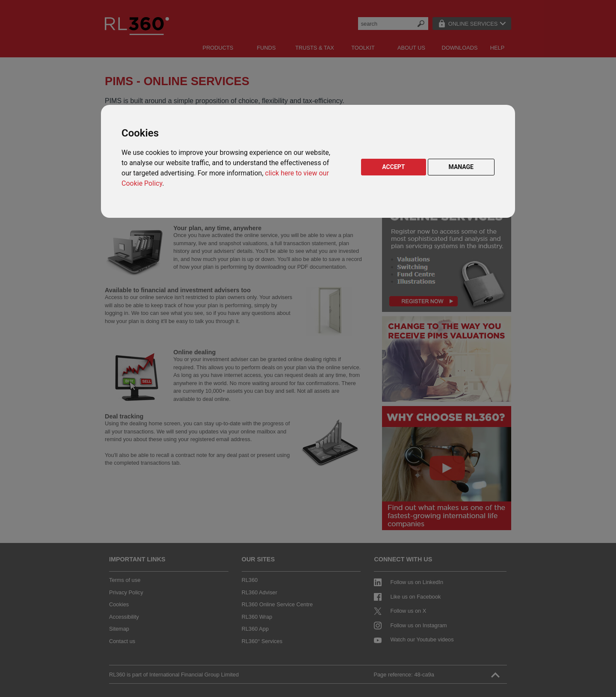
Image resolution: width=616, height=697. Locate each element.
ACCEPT (393, 167)
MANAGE (461, 167)
